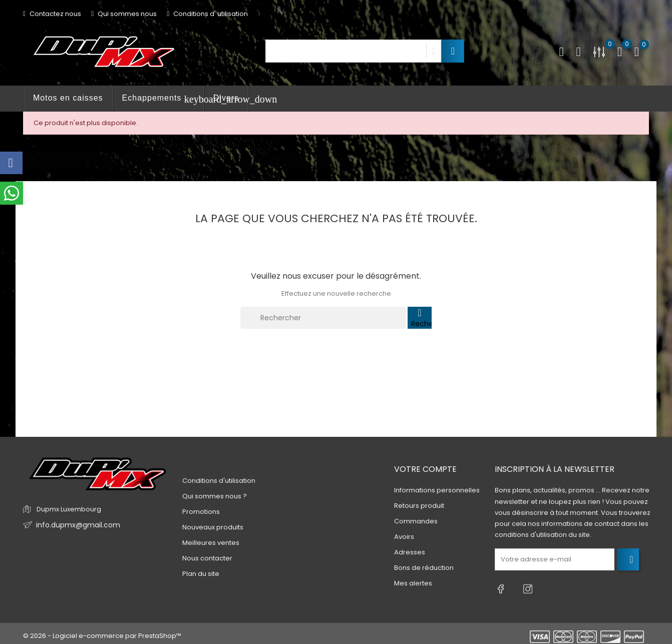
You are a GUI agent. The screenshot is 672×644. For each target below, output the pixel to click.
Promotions (201, 512)
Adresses (410, 553)
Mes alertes (413, 584)
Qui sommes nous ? (215, 496)
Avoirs (404, 537)
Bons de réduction (424, 568)
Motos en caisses (68, 98)
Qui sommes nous (124, 14)
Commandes (416, 522)
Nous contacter (207, 558)
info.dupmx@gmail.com (75, 525)
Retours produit (419, 506)
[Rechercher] (323, 318)
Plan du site (201, 574)
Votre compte (425, 469)
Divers (226, 98)
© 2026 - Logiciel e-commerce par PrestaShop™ (102, 631)
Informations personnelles (437, 491)
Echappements (163, 99)
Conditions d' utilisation (207, 14)
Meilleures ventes (211, 543)
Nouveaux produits (213, 527)
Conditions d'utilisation (219, 481)
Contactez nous (52, 14)
